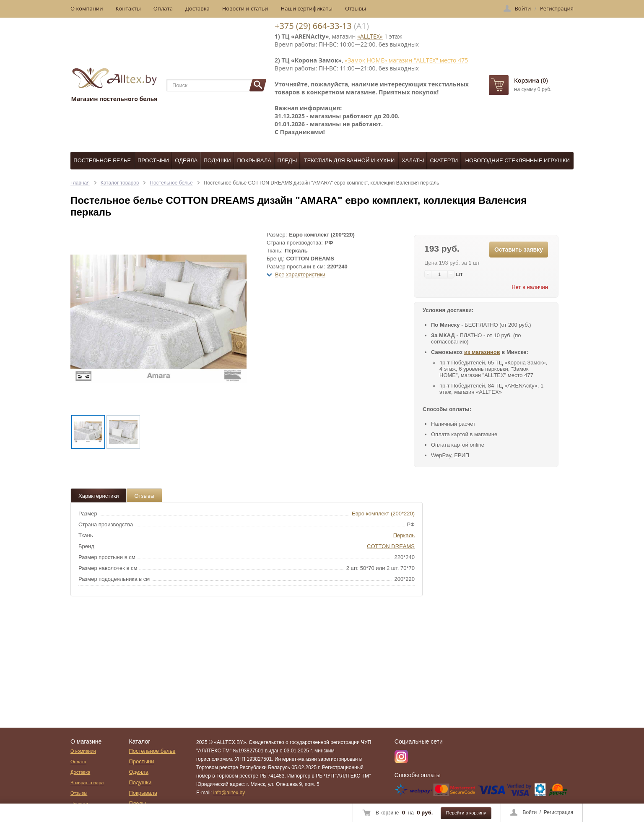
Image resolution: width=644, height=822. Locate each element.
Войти (530, 812)
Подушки (217, 160)
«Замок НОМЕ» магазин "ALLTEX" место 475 (406, 60)
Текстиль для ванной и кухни (349, 160)
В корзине (387, 813)
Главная (80, 183)
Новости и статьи (245, 8)
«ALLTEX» (370, 36)
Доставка (197, 8)
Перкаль (404, 535)
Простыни (153, 160)
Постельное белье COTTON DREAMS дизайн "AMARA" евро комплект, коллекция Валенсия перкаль (322, 183)
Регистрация (558, 812)
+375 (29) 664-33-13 (313, 26)
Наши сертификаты (307, 8)
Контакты (128, 8)
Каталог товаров (120, 183)
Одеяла (186, 160)
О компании (87, 8)
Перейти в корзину (466, 813)
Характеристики (99, 496)
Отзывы (356, 8)
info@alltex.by (229, 793)
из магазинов (482, 352)
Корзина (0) (531, 80)
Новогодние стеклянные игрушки (518, 160)
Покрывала (254, 160)
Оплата (163, 8)
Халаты (413, 160)
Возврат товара (87, 783)
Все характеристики (300, 274)
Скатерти (444, 160)
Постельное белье (102, 160)
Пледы (287, 160)
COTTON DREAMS (391, 546)
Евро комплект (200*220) (383, 514)
